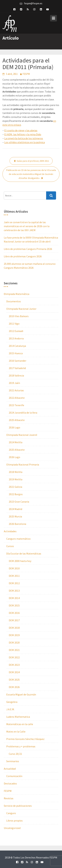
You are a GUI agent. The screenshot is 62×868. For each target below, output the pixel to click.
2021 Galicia (15, 487)
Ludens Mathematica (18, 717)
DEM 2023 (14, 665)
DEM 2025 (14, 680)
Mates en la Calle (16, 732)
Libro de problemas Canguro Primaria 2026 (28, 249)
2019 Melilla (16, 479)
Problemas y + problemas (21, 746)
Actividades (10, 531)
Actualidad (10, 769)
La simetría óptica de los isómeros (24, 138)
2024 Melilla (16, 442)
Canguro (11, 813)
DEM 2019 (14, 635)
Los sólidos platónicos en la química (25, 142)
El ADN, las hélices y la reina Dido (23, 134)
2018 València (16, 375)
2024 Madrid (15, 509)
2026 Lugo (14, 427)
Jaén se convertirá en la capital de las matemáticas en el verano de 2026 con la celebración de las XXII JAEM (27, 226)
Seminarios (13, 761)
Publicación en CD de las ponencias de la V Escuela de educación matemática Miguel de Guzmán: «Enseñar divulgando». (31, 174)
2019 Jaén (14, 383)
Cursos (10, 546)
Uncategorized (12, 828)
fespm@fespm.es (33, 3)
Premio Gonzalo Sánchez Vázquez (25, 739)
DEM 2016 (14, 613)
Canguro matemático (18, 539)
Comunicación (14, 776)
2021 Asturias (16, 390)
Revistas (9, 798)
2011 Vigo (14, 324)
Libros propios (14, 821)
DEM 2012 (14, 583)
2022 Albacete (17, 398)
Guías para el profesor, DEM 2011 (33, 161)
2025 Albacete (17, 420)
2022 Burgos (16, 494)
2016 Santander (18, 361)
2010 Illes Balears (19, 316)
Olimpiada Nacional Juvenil (22, 435)
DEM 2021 (14, 650)
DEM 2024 (14, 672)
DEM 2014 (14, 598)
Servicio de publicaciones (18, 806)
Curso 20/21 (15, 754)
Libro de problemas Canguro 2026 (23, 256)
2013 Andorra (16, 338)
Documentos (14, 301)
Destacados (10, 783)
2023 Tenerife (16, 405)
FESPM (26, 74)
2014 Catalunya (17, 346)
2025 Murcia (15, 516)
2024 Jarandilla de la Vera (23, 413)
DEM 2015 (14, 605)
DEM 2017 (14, 620)
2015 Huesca (16, 353)
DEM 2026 (14, 687)
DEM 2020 (14, 643)
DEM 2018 (14, 628)
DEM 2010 (14, 568)
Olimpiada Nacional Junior (21, 309)
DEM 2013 (14, 591)
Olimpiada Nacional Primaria (23, 464)
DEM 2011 (14, 576)
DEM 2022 (14, 657)
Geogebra (12, 702)
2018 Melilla (16, 472)
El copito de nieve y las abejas (21, 130)
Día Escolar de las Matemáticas (24, 554)
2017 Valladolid (17, 368)
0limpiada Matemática (17, 294)
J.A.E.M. (10, 709)
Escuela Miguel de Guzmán (21, 694)
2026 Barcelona (17, 524)
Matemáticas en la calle (20, 724)
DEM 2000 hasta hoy (20, 561)
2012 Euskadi (16, 331)
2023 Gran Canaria (19, 502)
